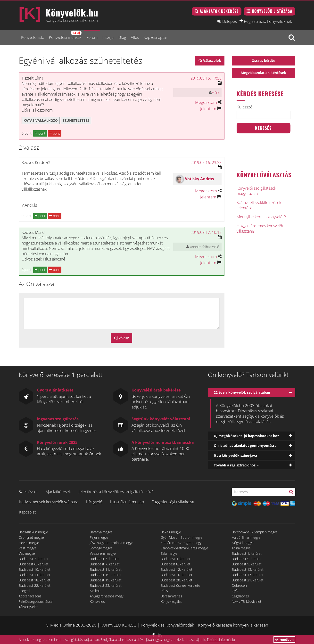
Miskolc (95, 591)
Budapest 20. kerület (177, 580)
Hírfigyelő (94, 502)
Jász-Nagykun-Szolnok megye (112, 543)
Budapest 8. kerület (176, 564)
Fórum (92, 37)
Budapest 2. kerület (34, 559)
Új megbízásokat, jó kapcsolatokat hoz (246, 436)
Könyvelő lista (33, 37)
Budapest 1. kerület (247, 553)
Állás (135, 37)
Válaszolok (212, 61)
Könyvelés (97, 601)
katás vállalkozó (41, 120)
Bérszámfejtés (171, 596)
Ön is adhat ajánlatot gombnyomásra (245, 445)
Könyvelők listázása (272, 11)
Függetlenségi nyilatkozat (173, 502)
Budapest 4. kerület (176, 559)
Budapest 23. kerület (106, 585)
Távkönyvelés (29, 607)
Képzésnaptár (155, 37)
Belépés (230, 21)
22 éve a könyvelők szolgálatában (242, 392)
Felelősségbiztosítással (36, 601)
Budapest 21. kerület (248, 580)
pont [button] (40, 133)
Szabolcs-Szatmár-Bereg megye (184, 548)
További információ (221, 640)
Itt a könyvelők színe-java (235, 455)
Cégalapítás (240, 596)
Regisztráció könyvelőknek (268, 21)
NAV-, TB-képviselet (247, 601)
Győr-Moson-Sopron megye (182, 537)
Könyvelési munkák (65, 35)
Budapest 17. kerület (248, 575)
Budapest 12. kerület (177, 569)
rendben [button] (284, 640)
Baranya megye (101, 532)
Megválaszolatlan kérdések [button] (263, 73)
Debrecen (239, 585)
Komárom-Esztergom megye (182, 543)
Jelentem (208, 109)
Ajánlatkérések (58, 492)
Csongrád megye (31, 537)
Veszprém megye (103, 553)
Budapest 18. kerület (35, 580)
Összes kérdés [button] (264, 61)
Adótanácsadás (30, 596)
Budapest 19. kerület (106, 580)
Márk (215, 93)
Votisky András (199, 179)
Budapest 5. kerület (247, 559)
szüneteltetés (76, 120)
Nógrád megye (243, 543)
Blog (122, 37)
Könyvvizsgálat (171, 601)
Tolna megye (241, 548)
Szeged (24, 591)
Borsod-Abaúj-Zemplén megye (255, 532)
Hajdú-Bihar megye (246, 537)
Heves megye (29, 543)
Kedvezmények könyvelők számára (49, 502)
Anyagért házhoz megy (107, 596)
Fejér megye (99, 537)
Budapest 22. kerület (35, 585)
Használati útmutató (127, 502)
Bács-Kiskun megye (33, 532)
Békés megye (171, 532)
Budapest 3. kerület (105, 559)
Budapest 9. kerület (247, 564)
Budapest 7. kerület (105, 564)
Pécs (164, 591)
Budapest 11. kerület (106, 569)
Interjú (108, 37)
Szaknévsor (28, 492)
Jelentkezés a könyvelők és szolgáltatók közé (116, 492)
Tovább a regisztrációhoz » (236, 465)
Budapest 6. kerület (34, 564)
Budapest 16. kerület (177, 575)
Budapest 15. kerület (106, 575)
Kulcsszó (245, 107)
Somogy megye (101, 548)
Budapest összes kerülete (180, 585)
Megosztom (206, 102)
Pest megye (28, 548)
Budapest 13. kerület (248, 569)
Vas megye (27, 553)
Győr (235, 591)
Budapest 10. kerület (35, 569)
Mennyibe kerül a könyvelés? (261, 217)
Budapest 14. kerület (35, 575)
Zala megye (169, 553)
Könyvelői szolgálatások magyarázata (256, 191)
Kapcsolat (27, 512)
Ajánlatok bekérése (219, 11)
